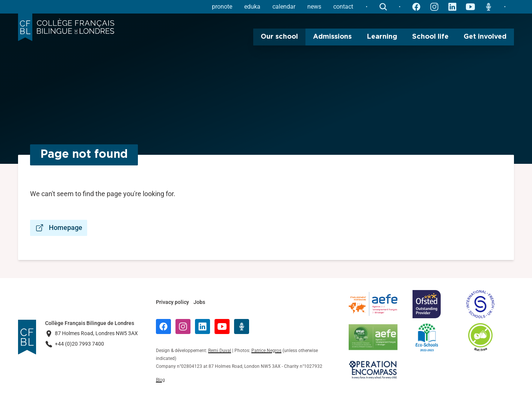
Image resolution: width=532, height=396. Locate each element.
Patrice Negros (266, 351)
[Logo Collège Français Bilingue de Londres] (66, 27)
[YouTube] (222, 326)
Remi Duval (220, 351)
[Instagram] (183, 326)
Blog (160, 380)
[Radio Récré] (242, 326)
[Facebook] (163, 326)
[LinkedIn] (203, 326)
